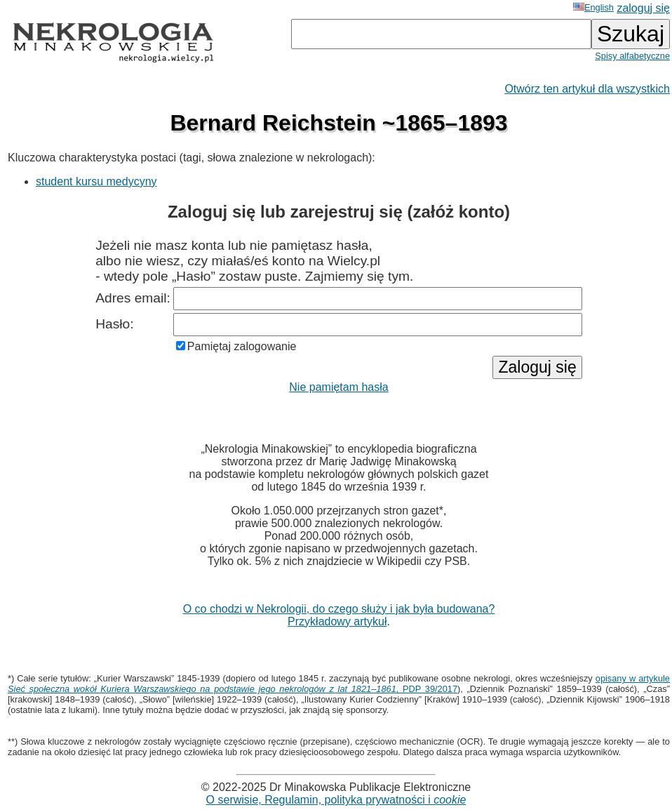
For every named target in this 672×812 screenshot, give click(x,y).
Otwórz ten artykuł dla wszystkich (587, 89)
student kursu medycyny (96, 181)
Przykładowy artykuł (337, 621)
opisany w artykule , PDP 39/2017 (339, 684)
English (593, 7)
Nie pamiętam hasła (338, 387)
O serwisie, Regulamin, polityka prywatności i (336, 800)
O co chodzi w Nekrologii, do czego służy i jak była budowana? (339, 609)
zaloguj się (643, 8)
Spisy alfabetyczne (632, 56)
